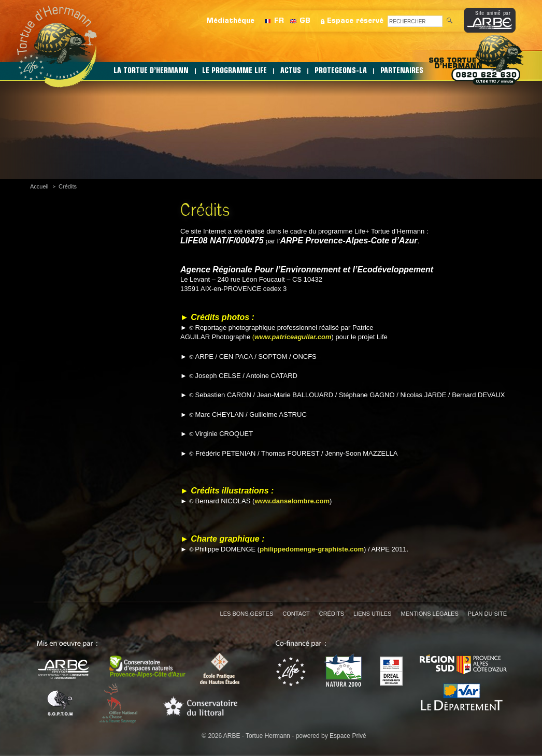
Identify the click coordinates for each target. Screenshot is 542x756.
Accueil (39, 186)
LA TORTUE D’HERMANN (151, 71)
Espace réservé (355, 21)
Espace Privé (348, 736)
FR (279, 21)
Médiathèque (230, 21)
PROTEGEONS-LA (341, 71)
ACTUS (291, 71)
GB (305, 21)
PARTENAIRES (402, 71)
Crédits (68, 186)
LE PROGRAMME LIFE (234, 71)
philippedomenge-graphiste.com (312, 549)
